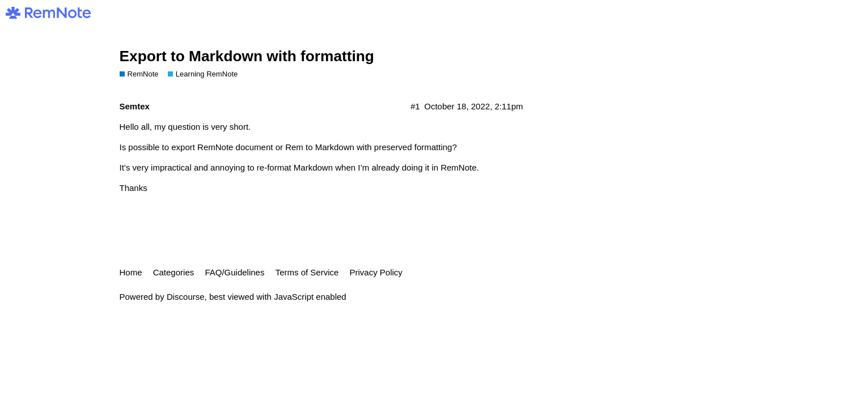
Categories (174, 272)
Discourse (186, 297)
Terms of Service (307, 272)
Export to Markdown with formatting (247, 56)
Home (131, 272)
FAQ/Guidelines (234, 272)
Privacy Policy (376, 272)
